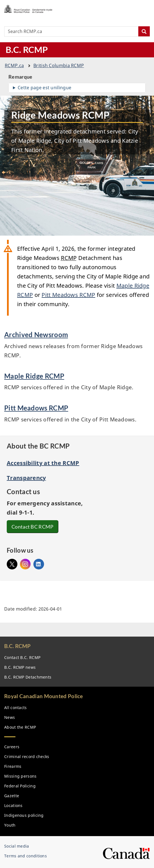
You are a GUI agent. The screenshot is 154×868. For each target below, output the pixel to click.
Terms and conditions (26, 856)
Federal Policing (20, 786)
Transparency (26, 478)
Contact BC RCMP (33, 527)
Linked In (39, 564)
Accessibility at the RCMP (43, 463)
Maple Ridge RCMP (34, 376)
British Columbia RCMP (59, 65)
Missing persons (20, 776)
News (10, 717)
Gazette (12, 796)
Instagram (25, 563)
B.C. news (20, 667)
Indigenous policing (24, 815)
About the (20, 727)
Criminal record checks (27, 756)
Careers (12, 747)
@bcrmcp (12, 563)
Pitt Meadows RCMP (36, 408)
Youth (10, 825)
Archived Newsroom (36, 335)
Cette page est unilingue (44, 88)
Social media (17, 846)
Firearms (13, 766)
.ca (14, 65)
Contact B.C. (22, 657)
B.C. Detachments (28, 677)
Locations (13, 805)
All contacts (16, 708)
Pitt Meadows (68, 295)
